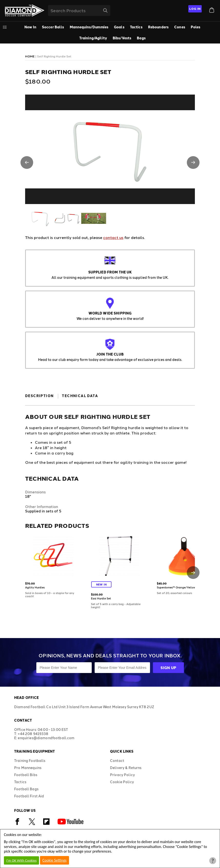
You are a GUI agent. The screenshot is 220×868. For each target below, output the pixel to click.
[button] (27, 163)
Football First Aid (29, 796)
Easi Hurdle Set (101, 598)
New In (30, 27)
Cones (180, 27)
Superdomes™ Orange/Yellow (176, 587)
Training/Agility (93, 38)
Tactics (136, 27)
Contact (117, 761)
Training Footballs (30, 761)
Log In (195, 9)
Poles (196, 27)
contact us (113, 237)
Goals (119, 27)
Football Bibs (26, 775)
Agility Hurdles (35, 587)
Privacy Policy (122, 775)
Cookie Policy (122, 782)
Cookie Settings (55, 860)
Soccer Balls (53, 27)
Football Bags (26, 789)
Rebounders (158, 27)
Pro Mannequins (28, 768)
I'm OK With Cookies (21, 860)
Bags (141, 38)
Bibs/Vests (122, 38)
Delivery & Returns (126, 768)
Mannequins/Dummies (89, 27)
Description (39, 396)
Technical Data (80, 396)
